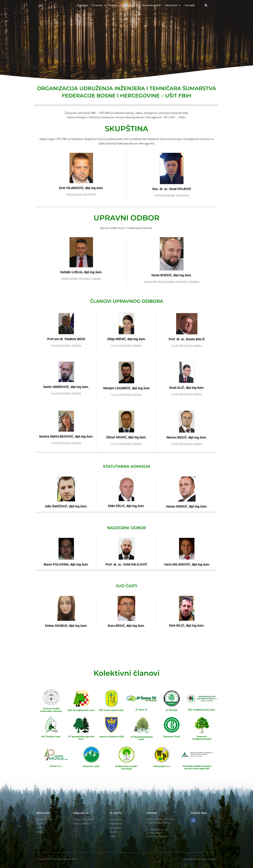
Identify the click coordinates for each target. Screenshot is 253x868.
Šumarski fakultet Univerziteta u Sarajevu (51, 710)
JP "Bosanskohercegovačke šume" (81, 738)
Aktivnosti (173, 7)
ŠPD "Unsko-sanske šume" (111, 710)
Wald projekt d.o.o (162, 766)
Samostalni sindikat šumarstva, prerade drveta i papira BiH (197, 767)
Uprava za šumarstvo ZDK (111, 737)
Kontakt (190, 7)
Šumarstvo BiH (152, 7)
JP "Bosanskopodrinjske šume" (142, 738)
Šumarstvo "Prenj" (172, 737)
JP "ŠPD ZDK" (172, 710)
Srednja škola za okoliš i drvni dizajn (126, 768)
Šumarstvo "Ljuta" (91, 766)
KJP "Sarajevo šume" (51, 737)
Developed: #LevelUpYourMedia (200, 859)
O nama (99, 7)
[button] (206, 7)
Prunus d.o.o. (56, 766)
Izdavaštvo (130, 7)
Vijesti (114, 7)
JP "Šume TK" (142, 710)
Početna (83, 7)
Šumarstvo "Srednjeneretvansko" (202, 738)
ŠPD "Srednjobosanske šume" (202, 710)
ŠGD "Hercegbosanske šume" (81, 710)
